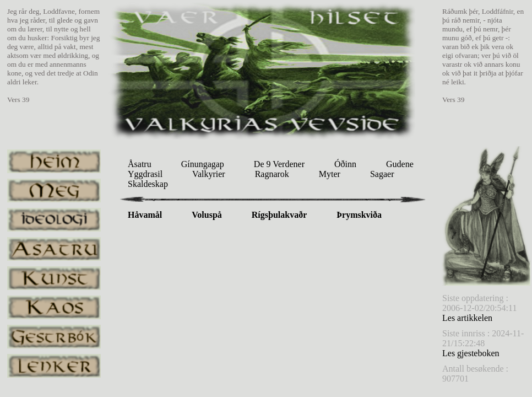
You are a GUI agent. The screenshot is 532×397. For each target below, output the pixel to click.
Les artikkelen (467, 318)
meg (54, 191)
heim (54, 161)
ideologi (54, 220)
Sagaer (382, 174)
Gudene (400, 164)
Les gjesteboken (471, 353)
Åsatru (140, 164)
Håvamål (145, 215)
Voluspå (207, 215)
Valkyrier (209, 174)
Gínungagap (203, 164)
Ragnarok (272, 174)
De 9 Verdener (279, 164)
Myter (330, 174)
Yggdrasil (145, 174)
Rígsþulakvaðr (279, 215)
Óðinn (345, 164)
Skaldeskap (148, 184)
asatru (54, 249)
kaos (54, 307)
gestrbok (54, 337)
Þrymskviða (359, 215)
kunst (54, 278)
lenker (54, 366)
